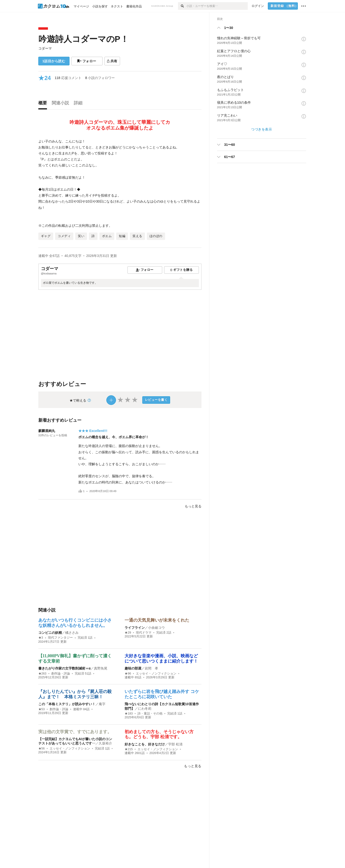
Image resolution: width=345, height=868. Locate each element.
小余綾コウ (156, 628)
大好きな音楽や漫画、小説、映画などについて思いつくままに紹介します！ (161, 658)
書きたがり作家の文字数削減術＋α (65, 668)
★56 (42, 749)
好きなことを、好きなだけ (145, 744)
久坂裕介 (105, 743)
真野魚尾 (101, 668)
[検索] (182, 6)
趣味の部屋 (133, 668)
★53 (42, 709)
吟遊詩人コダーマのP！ (83, 39)
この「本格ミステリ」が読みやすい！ (67, 704)
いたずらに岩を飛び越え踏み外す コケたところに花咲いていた (162, 694)
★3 (41, 638)
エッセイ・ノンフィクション (156, 674)
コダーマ (45, 48)
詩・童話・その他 (150, 714)
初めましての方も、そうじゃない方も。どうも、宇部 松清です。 (159, 734)
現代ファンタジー (60, 638)
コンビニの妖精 (50, 633)
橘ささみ (72, 633)
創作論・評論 (61, 674)
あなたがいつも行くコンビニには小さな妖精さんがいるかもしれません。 (75, 623)
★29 (128, 633)
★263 (42, 674)
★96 (128, 674)
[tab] (44, 104)
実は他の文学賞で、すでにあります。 (75, 732)
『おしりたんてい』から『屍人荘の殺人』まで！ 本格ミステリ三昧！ (75, 694)
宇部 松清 (175, 744)
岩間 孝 (151, 668)
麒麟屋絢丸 (47, 431)
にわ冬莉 (145, 709)
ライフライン (135, 628)
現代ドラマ (144, 633)
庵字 (102, 704)
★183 (129, 714)
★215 (129, 749)
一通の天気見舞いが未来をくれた (157, 620)
